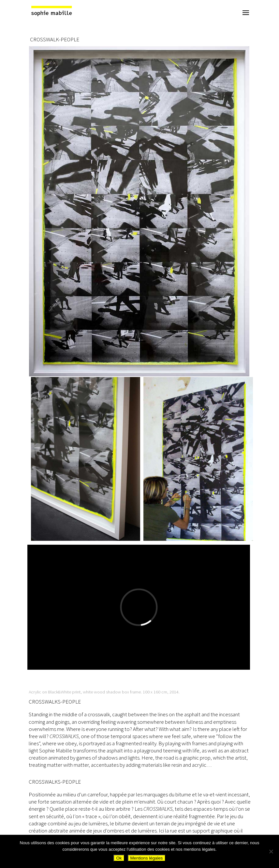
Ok (119, 858)
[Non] (271, 851)
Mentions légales (147, 858)
